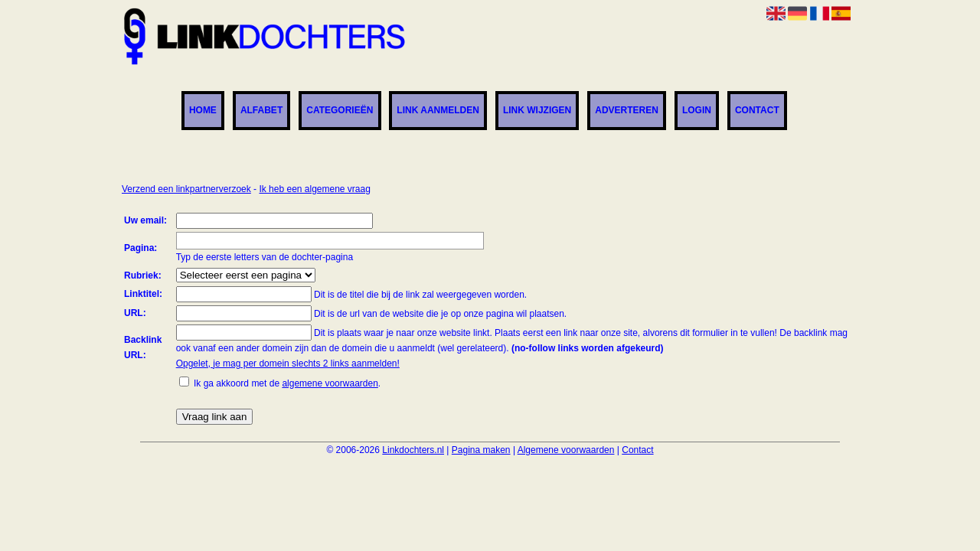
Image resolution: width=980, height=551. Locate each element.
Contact (757, 111)
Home (203, 111)
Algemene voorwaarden (566, 450)
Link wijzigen (537, 111)
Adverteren (627, 111)
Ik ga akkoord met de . (287, 383)
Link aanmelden (438, 111)
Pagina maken (481, 450)
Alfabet (261, 111)
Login (697, 111)
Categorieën (340, 111)
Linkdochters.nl (413, 450)
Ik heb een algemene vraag (314, 189)
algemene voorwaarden (330, 383)
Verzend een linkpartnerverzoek (186, 189)
